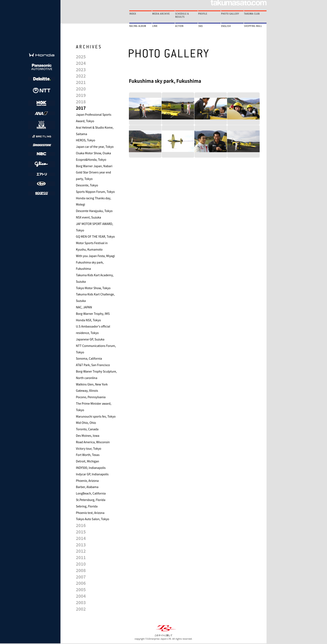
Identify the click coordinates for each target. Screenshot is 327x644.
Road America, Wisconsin (93, 442)
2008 (81, 570)
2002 (81, 609)
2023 (81, 70)
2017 (81, 108)
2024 (81, 63)
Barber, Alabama (87, 487)
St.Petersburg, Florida (91, 500)
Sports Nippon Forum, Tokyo (95, 192)
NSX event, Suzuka (89, 217)
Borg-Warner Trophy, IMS (93, 314)
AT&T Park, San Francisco (93, 365)
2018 (81, 102)
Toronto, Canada (87, 429)
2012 (81, 551)
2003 (81, 602)
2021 (81, 82)
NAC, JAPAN (84, 307)
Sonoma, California (89, 358)
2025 (81, 57)
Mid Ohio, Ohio (86, 423)
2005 (81, 589)
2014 (81, 538)
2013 (81, 545)
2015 (81, 532)
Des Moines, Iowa (88, 436)
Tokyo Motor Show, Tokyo (93, 288)
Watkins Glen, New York (92, 384)
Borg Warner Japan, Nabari (94, 166)
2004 (81, 596)
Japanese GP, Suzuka (90, 339)
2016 (81, 525)
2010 (81, 564)
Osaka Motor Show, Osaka (93, 153)
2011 (81, 557)
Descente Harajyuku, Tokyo (94, 211)
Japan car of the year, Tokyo (95, 147)
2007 (81, 577)
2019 (81, 95)
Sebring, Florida (87, 506)
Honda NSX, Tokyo (88, 320)
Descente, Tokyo (87, 185)
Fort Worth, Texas (88, 455)
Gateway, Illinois (87, 390)
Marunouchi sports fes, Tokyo (96, 416)
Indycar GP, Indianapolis (92, 474)
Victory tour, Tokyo (89, 448)
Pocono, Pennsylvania (91, 397)
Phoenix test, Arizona (90, 513)
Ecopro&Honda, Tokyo (91, 159)
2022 (81, 76)
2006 (81, 583)
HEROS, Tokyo (86, 140)
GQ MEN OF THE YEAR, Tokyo (95, 236)
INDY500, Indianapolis (91, 468)
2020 (81, 89)
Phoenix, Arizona (87, 481)
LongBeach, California (91, 493)
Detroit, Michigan (87, 461)
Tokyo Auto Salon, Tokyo (92, 519)
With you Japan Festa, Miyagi (95, 256)
